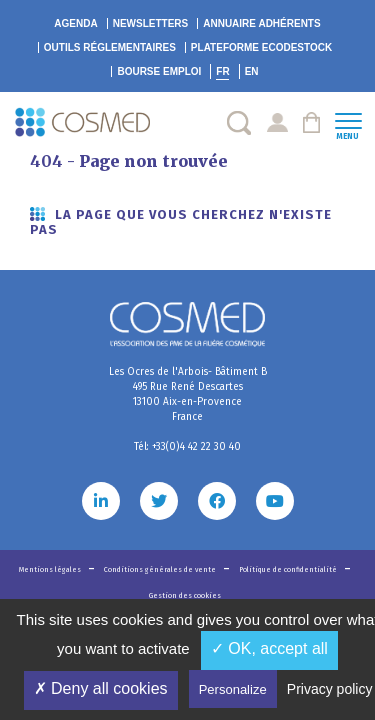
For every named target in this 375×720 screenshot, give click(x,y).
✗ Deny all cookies (101, 688)
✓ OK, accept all (269, 648)
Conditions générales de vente (161, 569)
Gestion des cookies (185, 595)
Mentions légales (51, 569)
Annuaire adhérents (261, 23)
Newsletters (151, 23)
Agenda (75, 23)
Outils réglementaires (110, 47)
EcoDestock (261, 47)
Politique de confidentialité (289, 569)
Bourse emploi (159, 71)
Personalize (233, 689)
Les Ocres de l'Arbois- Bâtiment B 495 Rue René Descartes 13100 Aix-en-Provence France (188, 394)
